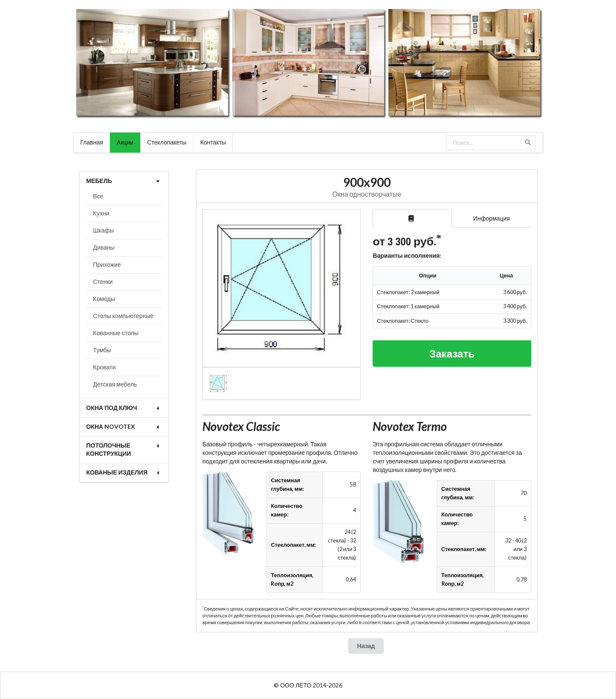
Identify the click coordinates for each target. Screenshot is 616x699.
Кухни (101, 213)
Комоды (104, 299)
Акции (125, 142)
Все (98, 196)
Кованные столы (116, 333)
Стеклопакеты (167, 142)
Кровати (105, 367)
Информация (492, 218)
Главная (92, 142)
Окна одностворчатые (367, 194)
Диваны (104, 247)
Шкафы (104, 230)
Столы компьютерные (123, 316)
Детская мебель (115, 384)
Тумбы (102, 350)
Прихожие (107, 264)
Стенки (103, 282)
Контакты (213, 142)
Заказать (452, 353)
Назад (366, 646)
